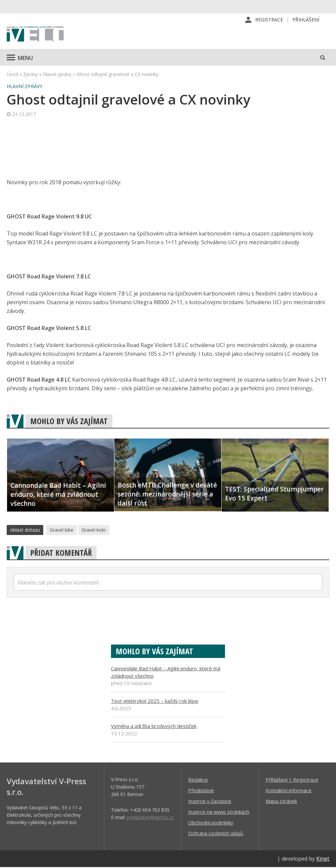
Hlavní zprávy (57, 75)
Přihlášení (306, 20)
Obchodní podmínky (211, 823)
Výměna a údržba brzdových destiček (154, 727)
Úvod (12, 75)
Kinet (323, 859)
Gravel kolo (94, 530)
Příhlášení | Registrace (292, 780)
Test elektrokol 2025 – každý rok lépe (155, 702)
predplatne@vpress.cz (150, 818)
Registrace (269, 20)
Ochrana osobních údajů (216, 834)
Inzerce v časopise (210, 802)
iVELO (35, 35)
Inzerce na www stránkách (219, 812)
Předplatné (201, 791)
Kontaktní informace (289, 791)
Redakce (198, 780)
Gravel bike (62, 530)
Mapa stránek (281, 802)
